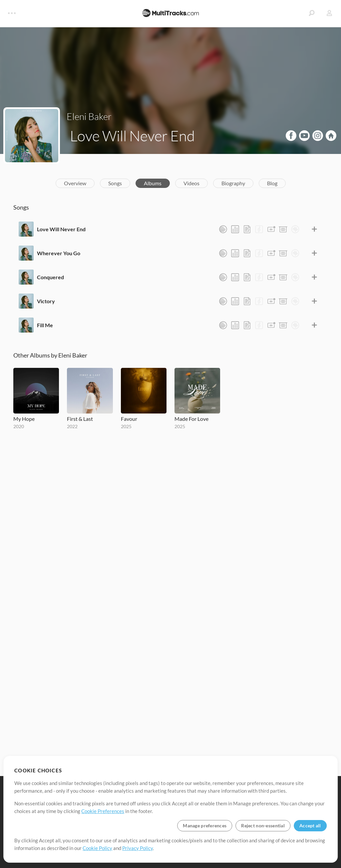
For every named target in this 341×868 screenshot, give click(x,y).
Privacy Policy (138, 848)
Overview (75, 183)
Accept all (310, 826)
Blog (272, 183)
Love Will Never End (61, 229)
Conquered (50, 277)
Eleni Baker (89, 116)
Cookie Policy (97, 848)
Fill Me (45, 325)
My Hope (24, 419)
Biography (233, 183)
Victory (46, 301)
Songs (115, 183)
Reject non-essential (263, 826)
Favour (129, 419)
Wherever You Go (59, 253)
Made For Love (191, 419)
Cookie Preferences (103, 811)
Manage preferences (205, 826)
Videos (191, 183)
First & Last (80, 419)
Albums (153, 183)
